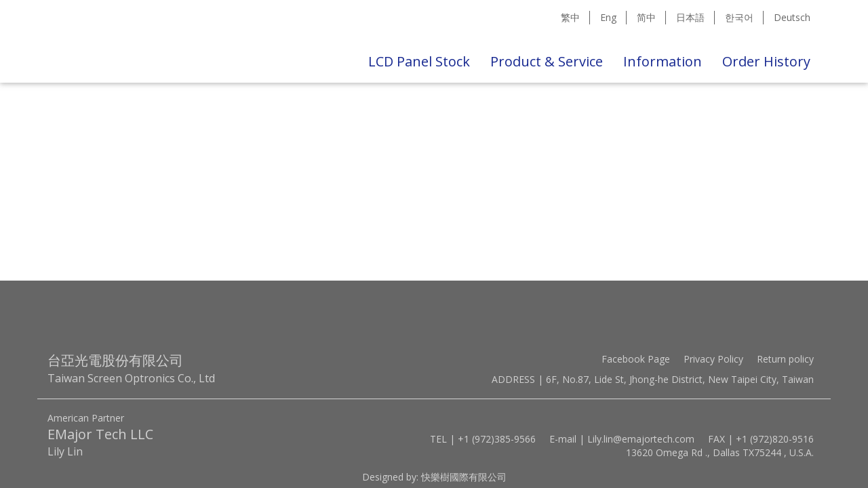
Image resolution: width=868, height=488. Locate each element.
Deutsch (792, 17)
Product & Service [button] (547, 61)
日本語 (690, 17)
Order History (766, 61)
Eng (608, 17)
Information (663, 61)
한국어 (739, 17)
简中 (646, 17)
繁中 (570, 17)
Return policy (785, 359)
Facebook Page (636, 359)
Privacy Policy (713, 359)
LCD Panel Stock (419, 61)
